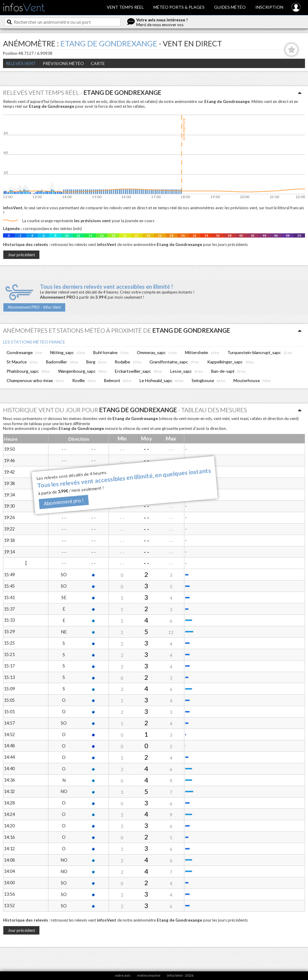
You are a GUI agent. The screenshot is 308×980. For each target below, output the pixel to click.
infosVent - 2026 (180, 975)
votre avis (123, 975)
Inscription (269, 7)
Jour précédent (21, 255)
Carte (98, 63)
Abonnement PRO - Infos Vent (34, 307)
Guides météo (230, 7)
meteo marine (149, 975)
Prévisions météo (63, 63)
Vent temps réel (125, 7)
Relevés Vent (21, 63)
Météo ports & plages (179, 7)
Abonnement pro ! (64, 502)
